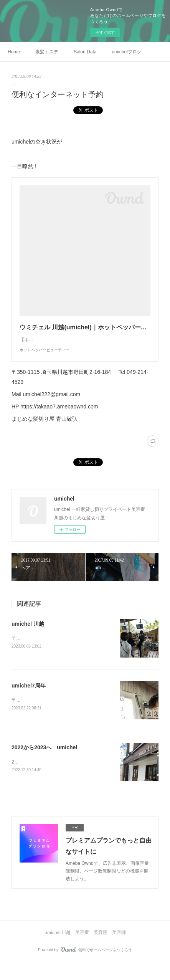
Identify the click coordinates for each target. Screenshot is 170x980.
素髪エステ (47, 52)
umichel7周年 (29, 701)
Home (14, 52)
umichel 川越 (28, 639)
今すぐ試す (105, 32)
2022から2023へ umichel (44, 764)
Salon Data (85, 52)
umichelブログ (126, 52)
